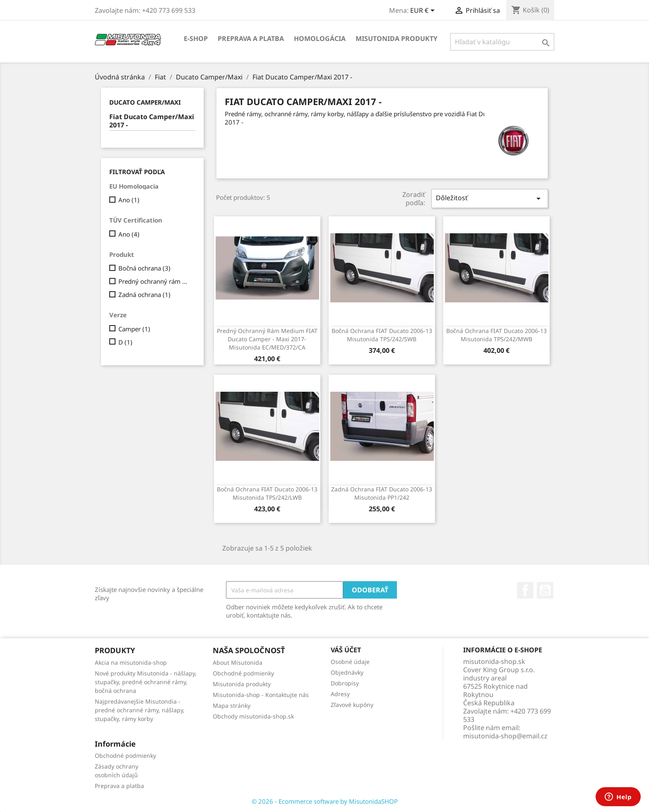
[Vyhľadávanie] (502, 42)
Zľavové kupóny (352, 705)
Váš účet (346, 650)
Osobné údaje (350, 662)
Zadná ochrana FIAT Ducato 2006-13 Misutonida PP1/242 (382, 493)
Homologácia (320, 38)
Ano (129, 200)
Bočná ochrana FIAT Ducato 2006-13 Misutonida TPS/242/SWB (382, 335)
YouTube (545, 590)
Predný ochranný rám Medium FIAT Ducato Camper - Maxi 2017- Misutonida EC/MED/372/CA (267, 339)
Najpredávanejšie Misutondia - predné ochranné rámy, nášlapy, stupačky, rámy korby (140, 710)
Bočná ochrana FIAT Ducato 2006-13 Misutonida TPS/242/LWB (267, 493)
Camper (134, 329)
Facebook (525, 590)
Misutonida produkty (397, 38)
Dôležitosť (490, 198)
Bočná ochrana (144, 268)
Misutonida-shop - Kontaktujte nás (261, 695)
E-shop (196, 38)
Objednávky (347, 672)
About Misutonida (238, 662)
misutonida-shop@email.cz (505, 736)
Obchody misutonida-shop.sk (253, 716)
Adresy (340, 694)
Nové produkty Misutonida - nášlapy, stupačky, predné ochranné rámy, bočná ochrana (146, 682)
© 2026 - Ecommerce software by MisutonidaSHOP (325, 801)
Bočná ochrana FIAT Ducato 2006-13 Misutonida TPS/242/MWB (496, 335)
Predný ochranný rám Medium (155, 281)
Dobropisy (345, 683)
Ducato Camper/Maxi (145, 102)
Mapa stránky (232, 705)
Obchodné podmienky (243, 673)
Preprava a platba (251, 38)
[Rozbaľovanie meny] (424, 11)
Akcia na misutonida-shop (131, 662)
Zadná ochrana (144, 295)
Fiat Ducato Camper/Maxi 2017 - (152, 121)
